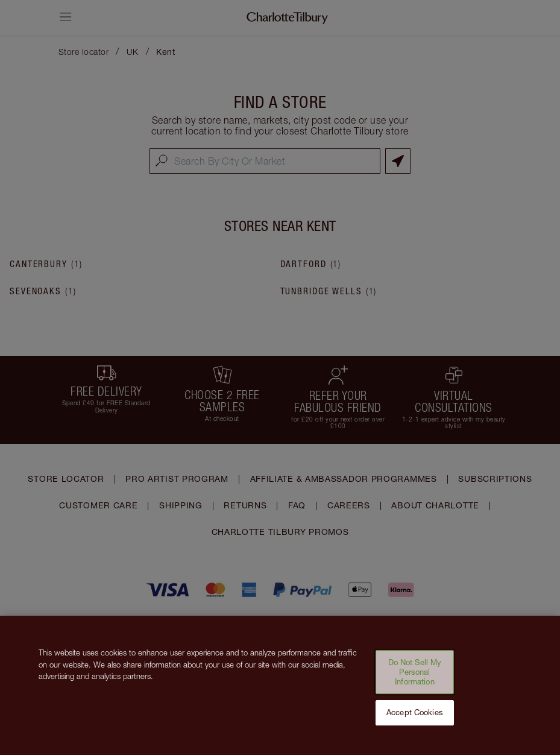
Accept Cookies (415, 721)
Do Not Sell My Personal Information (415, 680)
